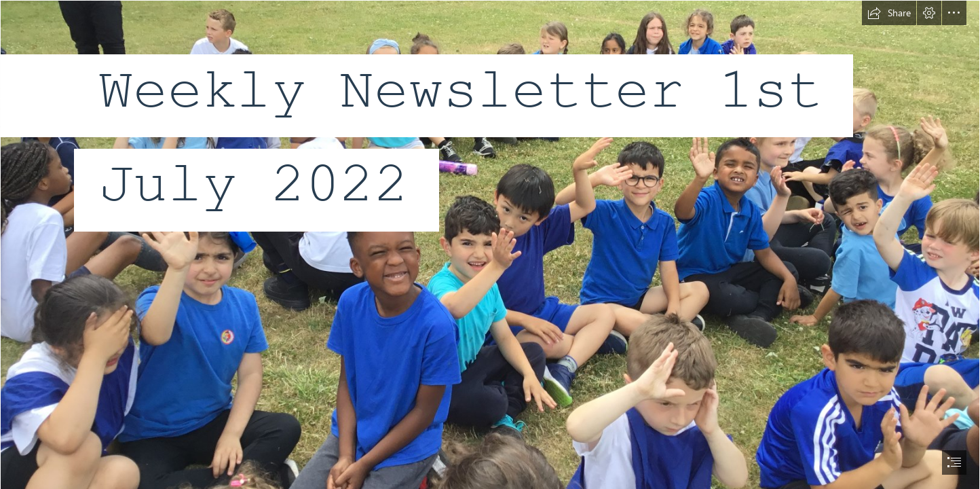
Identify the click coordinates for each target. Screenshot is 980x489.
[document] (490, 244)
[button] (889, 13)
